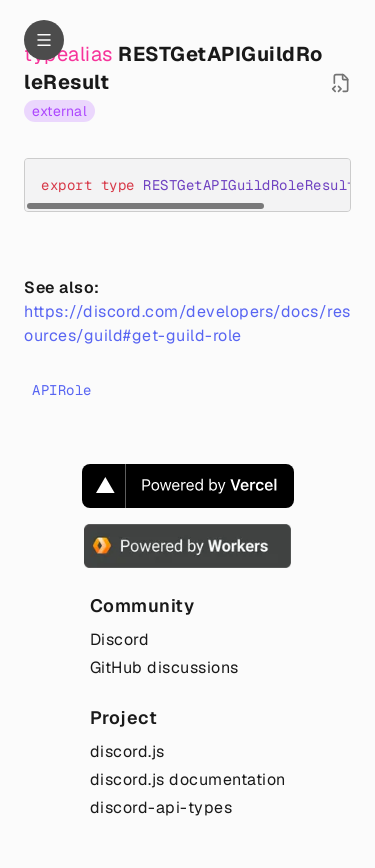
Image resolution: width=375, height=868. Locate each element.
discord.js (127, 751)
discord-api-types (161, 807)
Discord (120, 639)
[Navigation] (44, 40)
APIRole (62, 390)
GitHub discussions (164, 667)
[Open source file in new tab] (341, 83)
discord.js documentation (188, 779)
